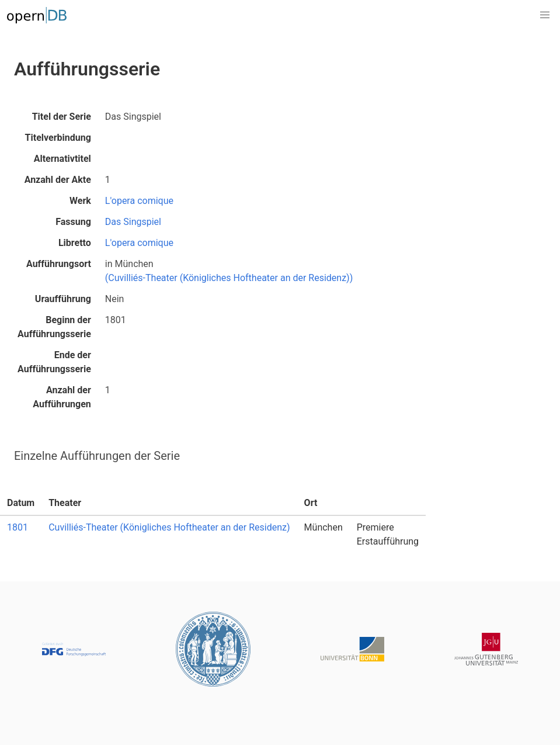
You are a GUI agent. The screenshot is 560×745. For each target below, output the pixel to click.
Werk (80, 201)
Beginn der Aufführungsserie (54, 327)
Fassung (73, 222)
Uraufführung (63, 299)
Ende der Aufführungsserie (54, 362)
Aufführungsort (59, 264)
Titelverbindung (58, 138)
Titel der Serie (62, 117)
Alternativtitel (62, 159)
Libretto (75, 243)
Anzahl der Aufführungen (62, 397)
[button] (545, 15)
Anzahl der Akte (58, 180)
